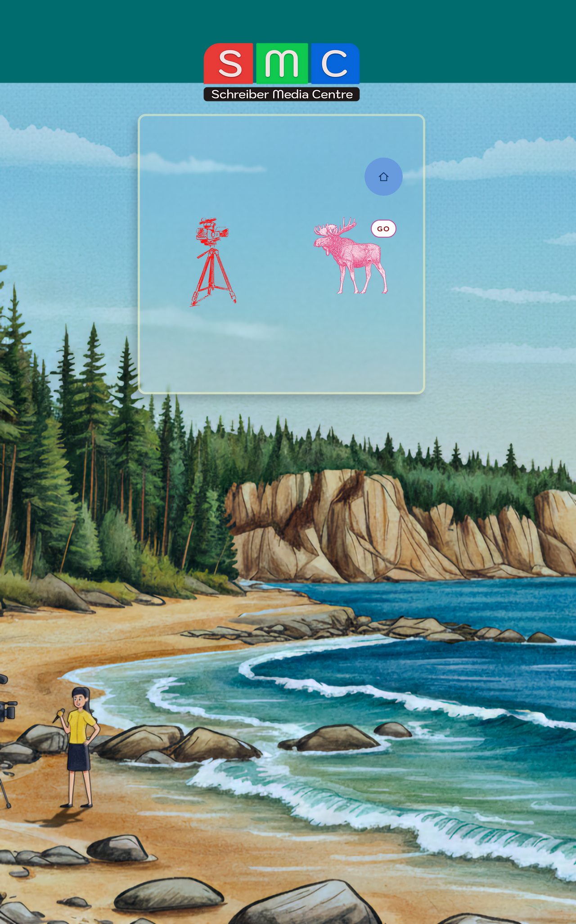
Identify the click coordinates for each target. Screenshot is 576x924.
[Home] (384, 177)
